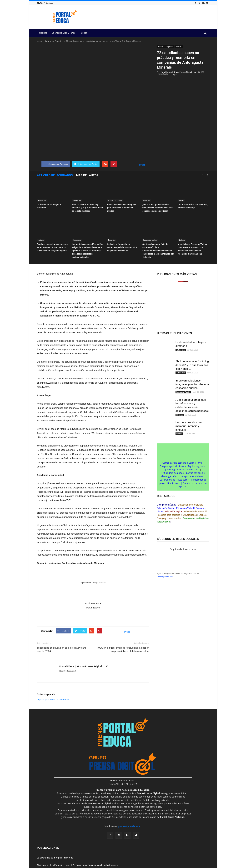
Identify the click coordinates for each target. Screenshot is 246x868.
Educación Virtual (185, 471)
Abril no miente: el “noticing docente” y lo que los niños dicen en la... (192, 328)
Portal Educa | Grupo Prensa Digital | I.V (178, 72)
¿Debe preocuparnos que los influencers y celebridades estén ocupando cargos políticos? (158, 170)
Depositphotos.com (165, 539)
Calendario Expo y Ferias (63, 33)
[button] (205, 33)
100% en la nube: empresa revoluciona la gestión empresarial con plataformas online (123, 612)
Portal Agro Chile (167, 866)
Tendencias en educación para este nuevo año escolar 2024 (62, 612)
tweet (142, 127)
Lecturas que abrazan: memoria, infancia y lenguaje (189, 389)
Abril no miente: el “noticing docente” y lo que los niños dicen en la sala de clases (88, 170)
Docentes (112, 203)
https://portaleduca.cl (68, 633)
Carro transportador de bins (188, 439)
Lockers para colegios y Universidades (177, 477)
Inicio (39, 41)
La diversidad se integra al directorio (55, 820)
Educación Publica (115, 163)
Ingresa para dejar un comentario (54, 662)
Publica (83, 33)
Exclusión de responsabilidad (73, 866)
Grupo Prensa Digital (48, 866)
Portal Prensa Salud (148, 866)
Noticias (43, 33)
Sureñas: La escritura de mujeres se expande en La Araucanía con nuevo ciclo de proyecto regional (52, 210)
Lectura (182, 163)
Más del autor (87, 138)
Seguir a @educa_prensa (183, 512)
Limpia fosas (174, 446)
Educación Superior (165, 46)
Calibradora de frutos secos (174, 442)
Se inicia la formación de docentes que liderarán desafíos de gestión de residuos (122, 210)
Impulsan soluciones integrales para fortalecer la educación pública (122, 170)
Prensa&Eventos (184, 866)
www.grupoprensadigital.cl (163, 756)
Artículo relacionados (55, 138)
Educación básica (150, 203)
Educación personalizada (191, 467)
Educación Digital (166, 471)
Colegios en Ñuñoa (167, 467)
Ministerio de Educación (196, 474)
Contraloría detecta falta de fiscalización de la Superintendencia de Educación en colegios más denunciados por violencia (158, 213)
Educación (42, 163)
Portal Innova (131, 866)
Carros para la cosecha (174, 425)
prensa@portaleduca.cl (130, 789)
